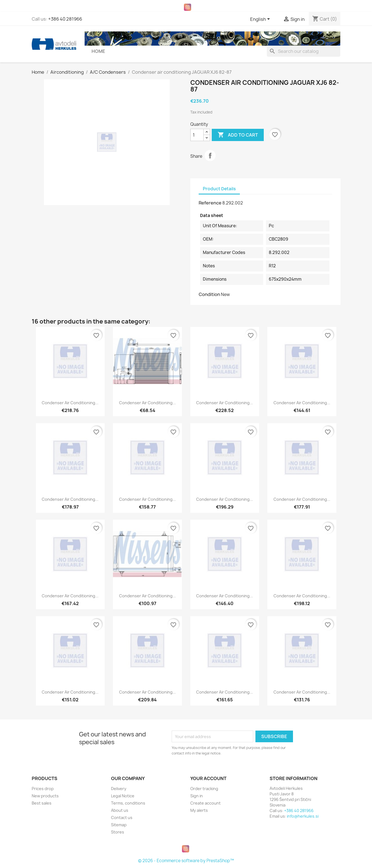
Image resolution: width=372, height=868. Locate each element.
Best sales (42, 803)
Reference (210, 203)
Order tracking (204, 789)
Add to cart (238, 135)
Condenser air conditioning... (70, 403)
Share (210, 156)
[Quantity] (197, 135)
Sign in (197, 796)
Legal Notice (123, 796)
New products (45, 796)
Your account (208, 778)
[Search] (304, 51)
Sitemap (119, 825)
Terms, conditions (128, 803)
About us (120, 810)
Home (98, 51)
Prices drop (43, 789)
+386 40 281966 (65, 19)
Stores (118, 832)
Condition (209, 294)
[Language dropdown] (261, 19)
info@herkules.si (303, 816)
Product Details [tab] (219, 189)
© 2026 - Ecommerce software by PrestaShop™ (186, 861)
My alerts (199, 810)
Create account (205, 803)
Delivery (119, 789)
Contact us (122, 818)
